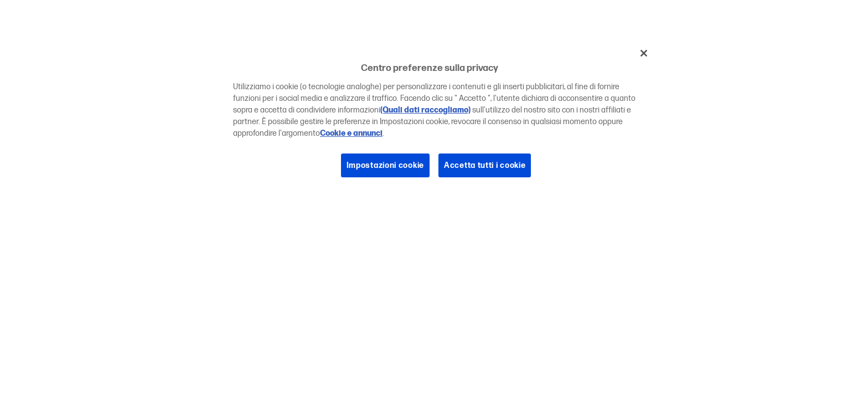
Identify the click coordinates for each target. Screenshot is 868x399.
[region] (438, 117)
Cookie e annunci (351, 133)
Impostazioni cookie (385, 165)
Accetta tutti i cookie (485, 165)
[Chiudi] (644, 53)
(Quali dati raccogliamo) (425, 110)
